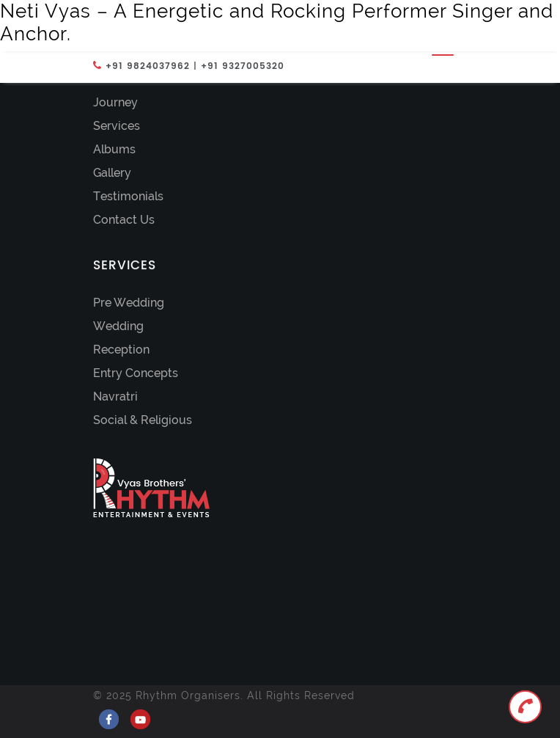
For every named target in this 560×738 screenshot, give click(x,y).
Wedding (118, 326)
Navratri (115, 397)
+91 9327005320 (243, 66)
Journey (115, 102)
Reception (121, 350)
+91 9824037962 (148, 66)
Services (117, 126)
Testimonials (128, 196)
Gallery (112, 173)
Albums (114, 149)
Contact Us (124, 220)
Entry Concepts (136, 373)
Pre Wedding (129, 303)
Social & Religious (143, 420)
